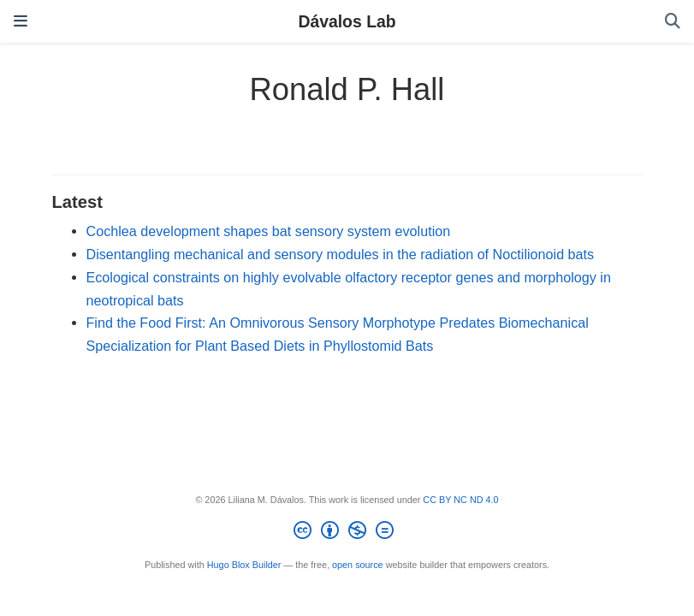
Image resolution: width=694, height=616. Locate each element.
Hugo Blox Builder (244, 565)
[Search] (673, 22)
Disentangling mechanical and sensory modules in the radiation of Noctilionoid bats (341, 254)
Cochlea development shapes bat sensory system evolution (269, 231)
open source (358, 565)
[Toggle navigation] (21, 21)
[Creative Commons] (347, 533)
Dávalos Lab (347, 21)
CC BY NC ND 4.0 (460, 500)
